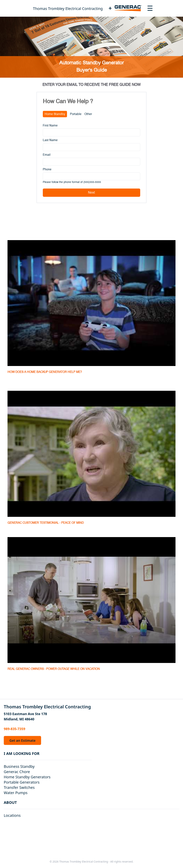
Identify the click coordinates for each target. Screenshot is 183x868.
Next (91, 193)
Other (88, 114)
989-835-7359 (14, 729)
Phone (47, 169)
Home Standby (55, 114)
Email (47, 155)
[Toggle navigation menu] (150, 8)
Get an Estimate (22, 740)
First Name (50, 126)
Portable (76, 114)
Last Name (50, 140)
